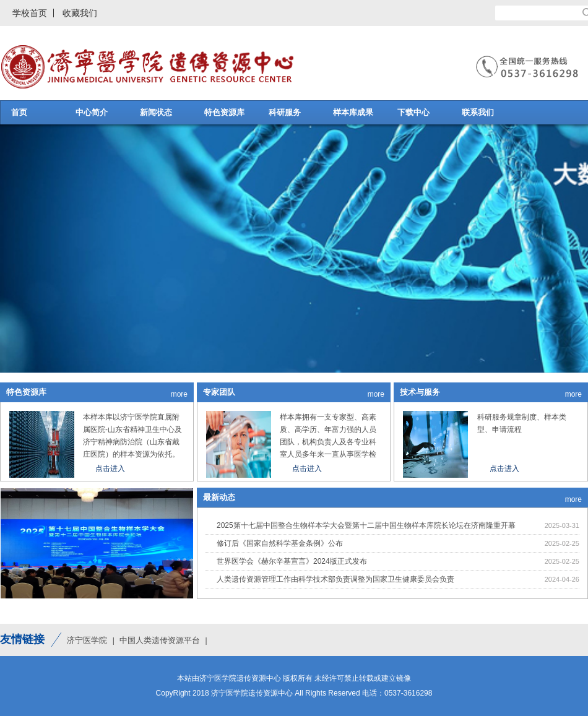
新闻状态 (156, 112)
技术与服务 (420, 392)
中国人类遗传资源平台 (160, 640)
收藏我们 (80, 13)
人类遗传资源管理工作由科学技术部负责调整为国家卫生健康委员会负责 (335, 579)
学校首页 (30, 13)
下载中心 (413, 112)
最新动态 (219, 497)
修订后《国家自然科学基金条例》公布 (280, 543)
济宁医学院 (87, 640)
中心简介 (92, 112)
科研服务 (285, 112)
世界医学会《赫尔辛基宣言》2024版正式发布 (292, 561)
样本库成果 (353, 112)
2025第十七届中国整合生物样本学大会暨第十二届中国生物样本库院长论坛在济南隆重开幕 (366, 525)
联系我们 (478, 112)
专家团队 (219, 392)
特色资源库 (224, 112)
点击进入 (110, 468)
